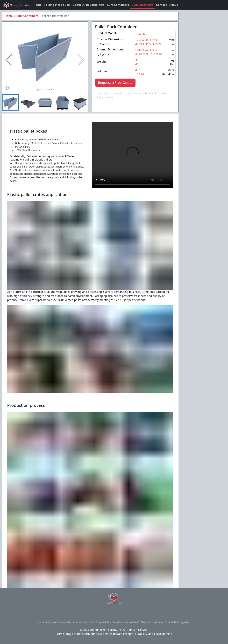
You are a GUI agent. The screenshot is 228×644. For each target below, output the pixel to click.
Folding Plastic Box (57, 5)
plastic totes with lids (100, 622)
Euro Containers (118, 5)
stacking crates (102, 93)
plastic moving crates (152, 622)
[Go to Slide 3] (45, 89)
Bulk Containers (142, 5)
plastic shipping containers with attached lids (62, 622)
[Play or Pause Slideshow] (8, 87)
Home (37, 5)
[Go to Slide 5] (52, 89)
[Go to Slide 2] (41, 89)
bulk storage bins (151, 93)
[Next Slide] (81, 59)
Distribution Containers (88, 5)
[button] (45, 54)
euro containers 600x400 (126, 622)
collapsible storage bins (177, 622)
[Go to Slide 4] (49, 89)
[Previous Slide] (9, 59)
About (174, 5)
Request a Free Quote (115, 83)
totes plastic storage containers (126, 93)
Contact (161, 5)
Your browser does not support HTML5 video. (133, 155)
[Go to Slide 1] (37, 89)
